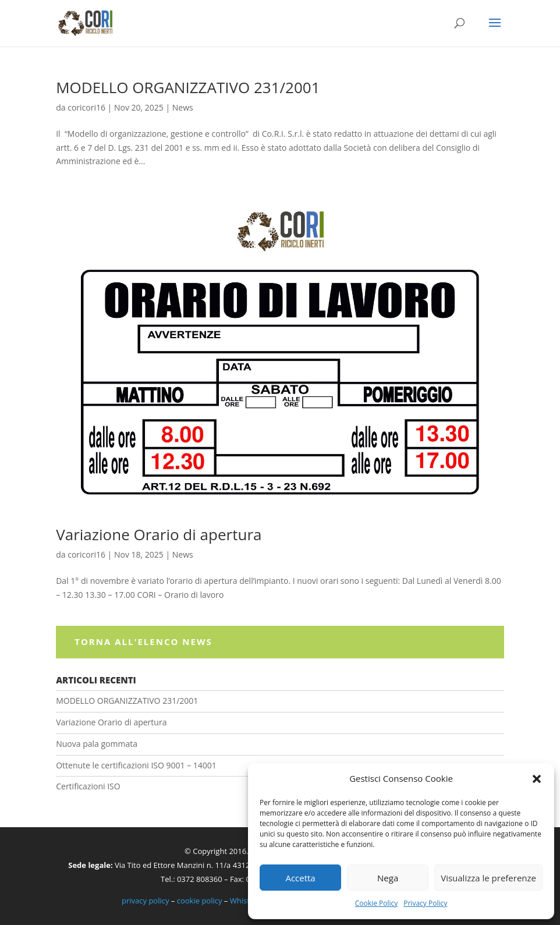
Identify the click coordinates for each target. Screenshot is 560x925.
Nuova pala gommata (97, 744)
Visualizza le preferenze (488, 878)
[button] (537, 779)
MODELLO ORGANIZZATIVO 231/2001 (188, 87)
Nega (388, 878)
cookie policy (200, 901)
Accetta (300, 878)
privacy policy (145, 901)
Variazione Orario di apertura (159, 534)
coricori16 (86, 107)
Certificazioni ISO (88, 786)
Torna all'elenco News (143, 642)
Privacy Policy (425, 903)
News (183, 107)
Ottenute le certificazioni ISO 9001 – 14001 (136, 765)
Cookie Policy (376, 903)
